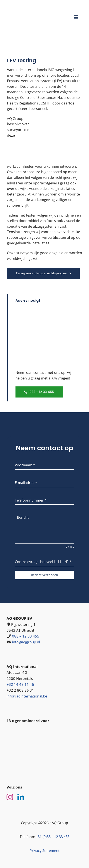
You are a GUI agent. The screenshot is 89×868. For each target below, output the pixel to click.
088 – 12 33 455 (26, 636)
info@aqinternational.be (27, 696)
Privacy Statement (45, 851)
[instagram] (10, 797)
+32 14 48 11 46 (20, 684)
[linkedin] (21, 797)
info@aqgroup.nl (26, 642)
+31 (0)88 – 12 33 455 (53, 837)
